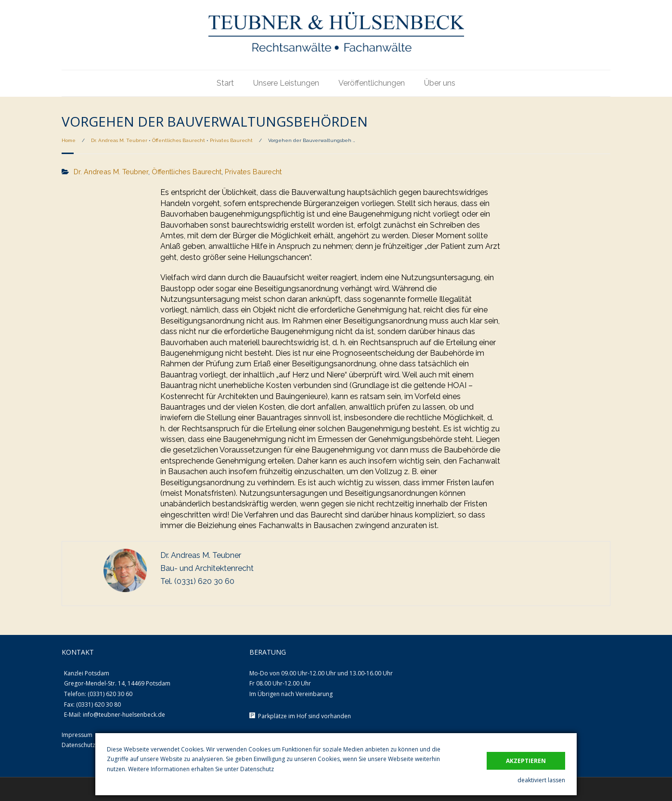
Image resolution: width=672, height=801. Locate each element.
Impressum (77, 735)
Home (69, 140)
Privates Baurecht (231, 140)
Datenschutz (257, 769)
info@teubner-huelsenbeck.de (124, 715)
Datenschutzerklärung (91, 745)
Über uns (440, 83)
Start (225, 83)
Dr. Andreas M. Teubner (119, 140)
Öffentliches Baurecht (179, 140)
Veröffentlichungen (372, 83)
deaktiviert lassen (541, 780)
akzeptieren (526, 761)
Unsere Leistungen (286, 83)
